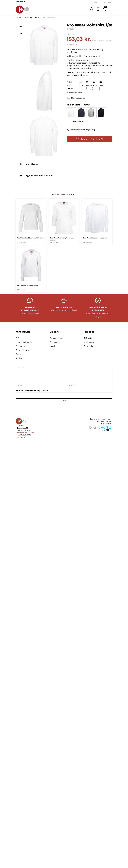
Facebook (89, 338)
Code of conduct (23, 350)
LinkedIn (89, 346)
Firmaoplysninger (57, 338)
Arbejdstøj (28, 18)
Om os (103, 2)
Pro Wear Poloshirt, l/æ (48, 18)
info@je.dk (21, 437)
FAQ (18, 338)
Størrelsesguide (76, 98)
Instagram (89, 342)
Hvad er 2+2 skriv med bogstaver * (32, 390)
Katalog (110, 2)
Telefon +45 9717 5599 (26, 433)
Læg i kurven (89, 139)
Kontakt (96, 2)
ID (36, 18)
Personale (54, 342)
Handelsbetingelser (24, 342)
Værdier (53, 346)
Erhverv (18, 18)
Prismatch (20, 346)
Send (64, 401)
